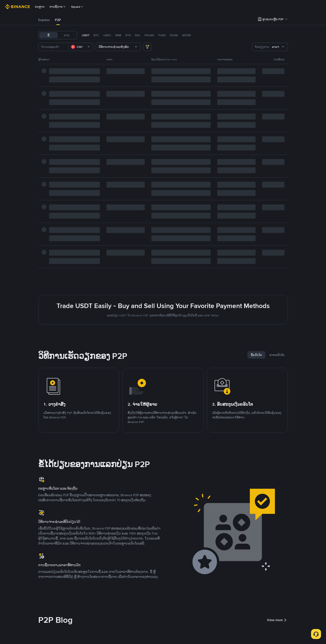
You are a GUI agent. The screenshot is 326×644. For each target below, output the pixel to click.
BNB (118, 35)
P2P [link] (58, 20)
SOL (138, 35)
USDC (107, 35)
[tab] (44, 20)
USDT (86, 35)
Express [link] (44, 20)
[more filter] (147, 47)
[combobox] (81, 47)
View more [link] (277, 620)
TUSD (162, 35)
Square (77, 7)
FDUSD (149, 35)
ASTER (186, 35)
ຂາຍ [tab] (67, 35)
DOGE (174, 35)
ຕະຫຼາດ (40, 7)
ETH (128, 35)
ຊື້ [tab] (48, 35)
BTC (96, 35)
